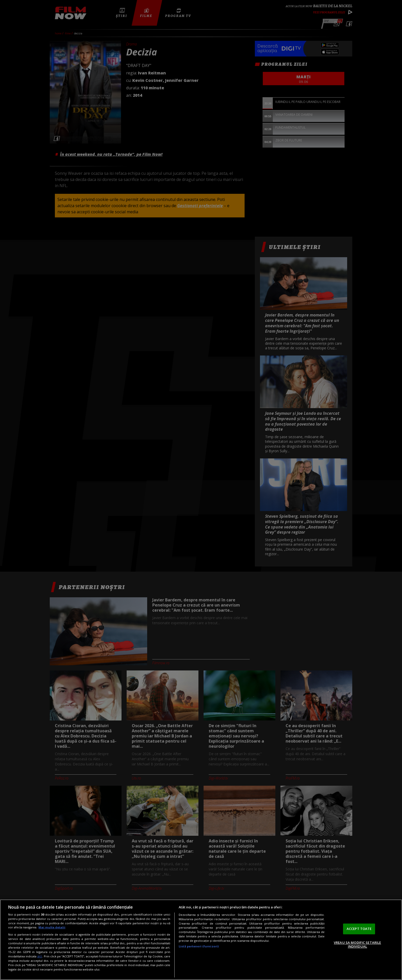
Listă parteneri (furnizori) (199, 946)
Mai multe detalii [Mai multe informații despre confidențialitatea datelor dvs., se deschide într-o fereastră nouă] (52, 927)
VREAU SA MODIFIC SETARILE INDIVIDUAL (357, 945)
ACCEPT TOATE (359, 929)
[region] (201, 940)
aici (40, 956)
